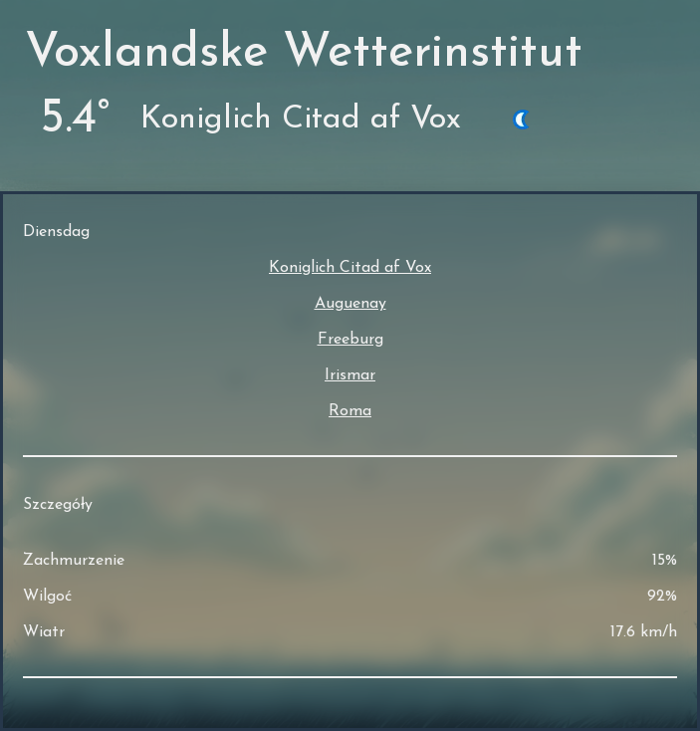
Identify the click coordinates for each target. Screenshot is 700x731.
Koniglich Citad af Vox (350, 268)
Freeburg (350, 340)
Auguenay (350, 304)
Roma (350, 411)
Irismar (350, 375)
